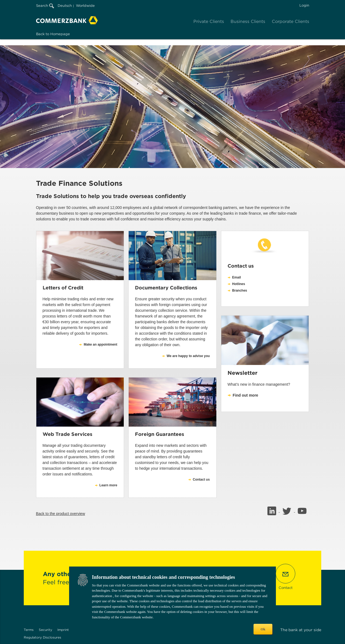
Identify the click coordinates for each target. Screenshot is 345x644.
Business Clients (248, 21)
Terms (29, 630)
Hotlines (239, 284)
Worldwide (85, 6)
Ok (263, 629)
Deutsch (65, 6)
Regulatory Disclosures (42, 637)
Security (45, 630)
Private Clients (209, 21)
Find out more (245, 395)
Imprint (63, 630)
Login (304, 5)
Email (237, 277)
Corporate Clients (291, 21)
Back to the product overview (61, 514)
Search (45, 6)
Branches (240, 290)
